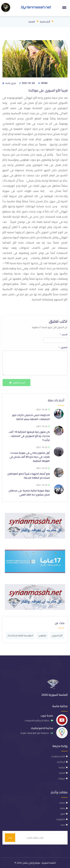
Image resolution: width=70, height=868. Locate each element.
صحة (63, 825)
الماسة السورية (48, 863)
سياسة (62, 767)
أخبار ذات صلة (56, 400)
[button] (64, 7)
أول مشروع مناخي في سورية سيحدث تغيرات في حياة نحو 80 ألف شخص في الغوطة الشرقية (30, 457)
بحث (10, 838)
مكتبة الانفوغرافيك (42, 728)
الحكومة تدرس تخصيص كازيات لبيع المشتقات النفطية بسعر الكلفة (31, 417)
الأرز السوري (57, 635)
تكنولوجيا (61, 819)
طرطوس (42, 635)
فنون (63, 814)
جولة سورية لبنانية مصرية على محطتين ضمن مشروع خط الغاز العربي (29, 492)
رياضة (62, 808)
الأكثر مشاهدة (58, 756)
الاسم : (64, 334)
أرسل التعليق (16, 383)
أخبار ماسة (45, 22)
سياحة (62, 803)
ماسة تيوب (47, 716)
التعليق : (63, 347)
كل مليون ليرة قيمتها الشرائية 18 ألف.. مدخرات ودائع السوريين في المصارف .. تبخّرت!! (29, 436)
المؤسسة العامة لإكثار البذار (20, 635)
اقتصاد (32, 22)
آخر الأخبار (61, 762)
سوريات (62, 778)
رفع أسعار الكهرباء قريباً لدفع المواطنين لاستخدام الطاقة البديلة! (29, 476)
